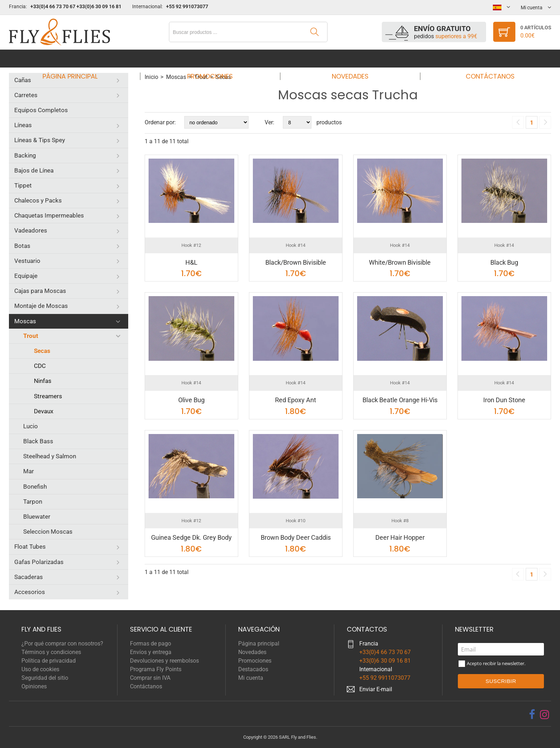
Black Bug (504, 262)
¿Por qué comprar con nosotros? (62, 644)
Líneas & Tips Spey (40, 140)
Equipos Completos (41, 110)
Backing (25, 155)
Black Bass (38, 441)
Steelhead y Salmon (50, 456)
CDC (40, 366)
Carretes (26, 95)
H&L (191, 262)
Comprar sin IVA (150, 678)
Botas (22, 246)
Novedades (348, 58)
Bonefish (35, 487)
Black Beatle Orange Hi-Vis (400, 400)
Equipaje (26, 276)
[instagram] (545, 714)
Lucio (31, 426)
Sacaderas (29, 577)
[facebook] (532, 714)
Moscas (25, 321)
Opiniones (34, 686)
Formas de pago (151, 644)
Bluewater (37, 517)
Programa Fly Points (156, 669)
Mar (29, 471)
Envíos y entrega (151, 652)
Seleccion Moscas (48, 532)
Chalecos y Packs (38, 200)
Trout (31, 336)
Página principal (77, 58)
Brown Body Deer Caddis (296, 537)
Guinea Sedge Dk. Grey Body (191, 537)
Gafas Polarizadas (39, 562)
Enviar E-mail (376, 689)
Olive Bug (191, 400)
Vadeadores (31, 230)
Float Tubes (30, 547)
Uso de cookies (40, 669)
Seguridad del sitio (45, 678)
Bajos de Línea (34, 170)
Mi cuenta (251, 678)
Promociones (212, 58)
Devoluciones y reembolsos (164, 661)
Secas (42, 351)
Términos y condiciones (51, 652)
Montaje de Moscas (41, 306)
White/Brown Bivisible (400, 262)
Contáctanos (483, 58)
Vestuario (27, 261)
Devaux (44, 411)
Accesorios (30, 592)
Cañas (23, 80)
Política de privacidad (49, 661)
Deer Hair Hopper (400, 537)
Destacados (253, 669)
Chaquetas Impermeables (49, 215)
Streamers (48, 396)
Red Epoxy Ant (296, 400)
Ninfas (43, 381)
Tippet (23, 185)
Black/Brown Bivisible (296, 262)
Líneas (23, 125)
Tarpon (33, 502)
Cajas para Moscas (40, 291)
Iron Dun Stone (504, 400)
